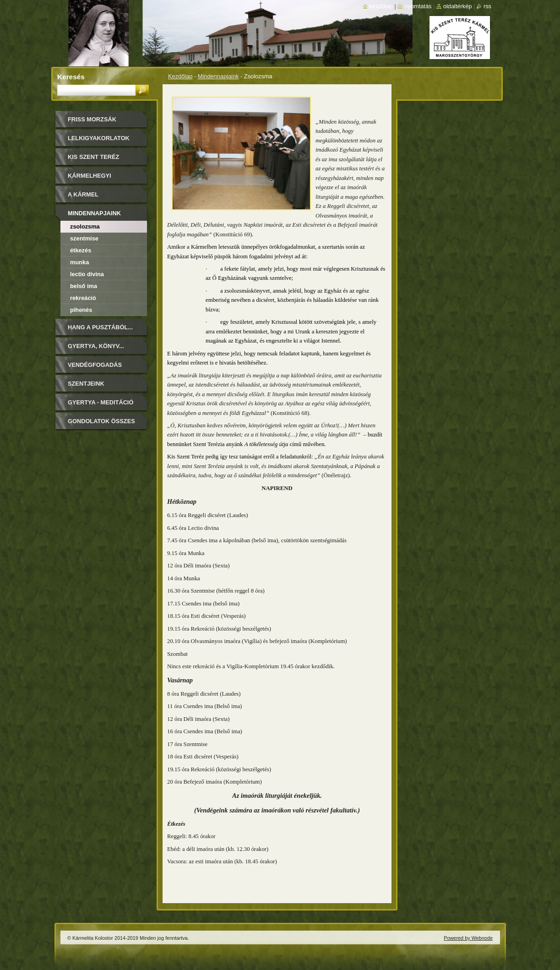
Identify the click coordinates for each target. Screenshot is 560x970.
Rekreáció (83, 298)
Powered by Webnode (468, 938)
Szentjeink (86, 384)
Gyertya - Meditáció (101, 402)
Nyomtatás (418, 6)
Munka (79, 262)
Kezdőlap (180, 76)
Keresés (71, 77)
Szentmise (84, 238)
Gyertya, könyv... (96, 346)
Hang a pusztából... (100, 327)
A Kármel (83, 194)
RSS (487, 6)
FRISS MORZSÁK (92, 119)
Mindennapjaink (218, 76)
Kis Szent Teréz (93, 157)
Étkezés (81, 250)
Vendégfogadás (95, 365)
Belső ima (84, 286)
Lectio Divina (87, 274)
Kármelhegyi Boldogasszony (95, 179)
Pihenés (81, 310)
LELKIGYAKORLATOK (99, 138)
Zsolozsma (85, 226)
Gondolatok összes (101, 421)
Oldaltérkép (458, 6)
